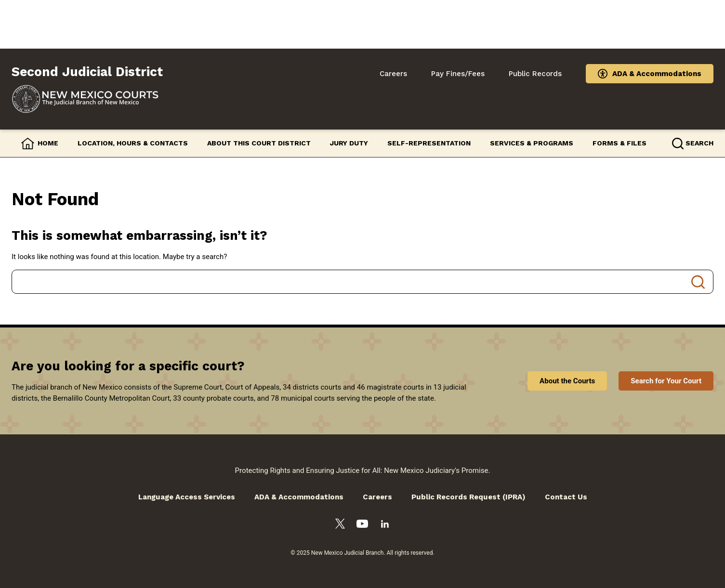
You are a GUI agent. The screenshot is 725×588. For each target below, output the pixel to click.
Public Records (535, 74)
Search (698, 282)
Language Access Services (187, 497)
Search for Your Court (666, 381)
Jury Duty (349, 143)
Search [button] (699, 143)
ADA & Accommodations (657, 74)
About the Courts (567, 381)
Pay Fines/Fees (458, 74)
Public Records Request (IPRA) (468, 497)
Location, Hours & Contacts (133, 143)
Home (48, 143)
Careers (393, 74)
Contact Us (566, 497)
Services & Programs (532, 143)
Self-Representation (429, 143)
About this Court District (259, 143)
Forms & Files (620, 143)
